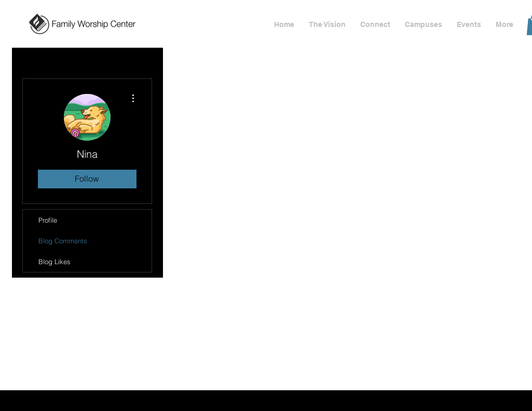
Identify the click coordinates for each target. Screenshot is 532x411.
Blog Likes (54, 262)
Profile (48, 220)
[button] (469, 25)
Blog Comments (63, 241)
